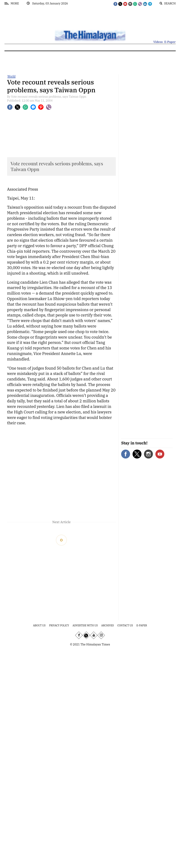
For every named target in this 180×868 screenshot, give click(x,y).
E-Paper (170, 42)
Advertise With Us (85, 625)
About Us (39, 625)
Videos (158, 42)
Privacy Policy (59, 625)
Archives (108, 625)
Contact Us (125, 625)
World (12, 76)
